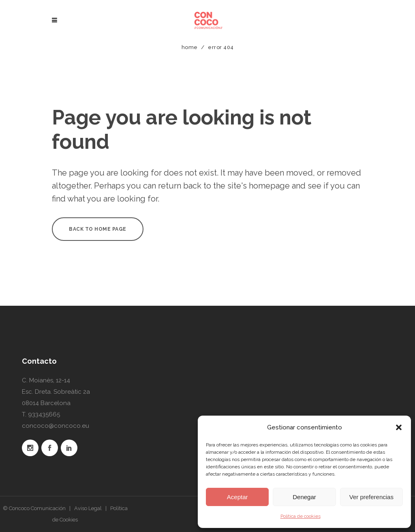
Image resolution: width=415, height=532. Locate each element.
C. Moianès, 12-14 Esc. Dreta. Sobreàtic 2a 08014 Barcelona (56, 392)
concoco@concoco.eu (56, 426)
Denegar (304, 497)
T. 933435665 (41, 414)
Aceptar (237, 497)
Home (190, 47)
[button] (399, 427)
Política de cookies (301, 516)
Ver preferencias (371, 497)
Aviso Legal (88, 508)
